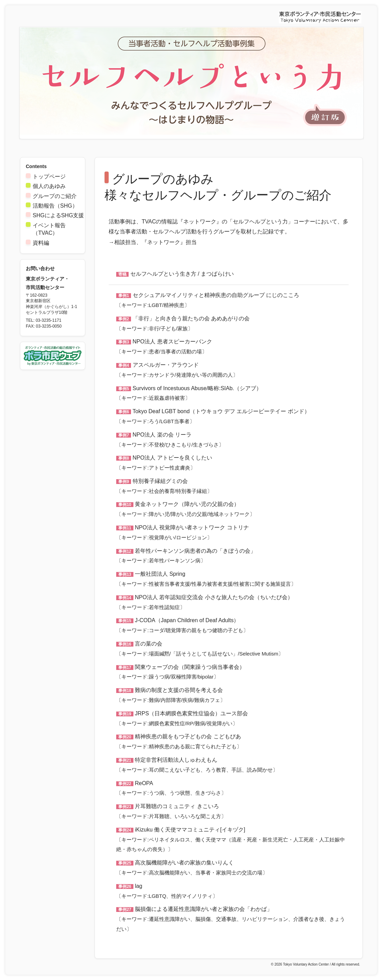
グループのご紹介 (55, 196)
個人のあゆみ (49, 186)
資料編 (41, 243)
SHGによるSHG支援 (58, 215)
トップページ (49, 177)
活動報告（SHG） (55, 206)
